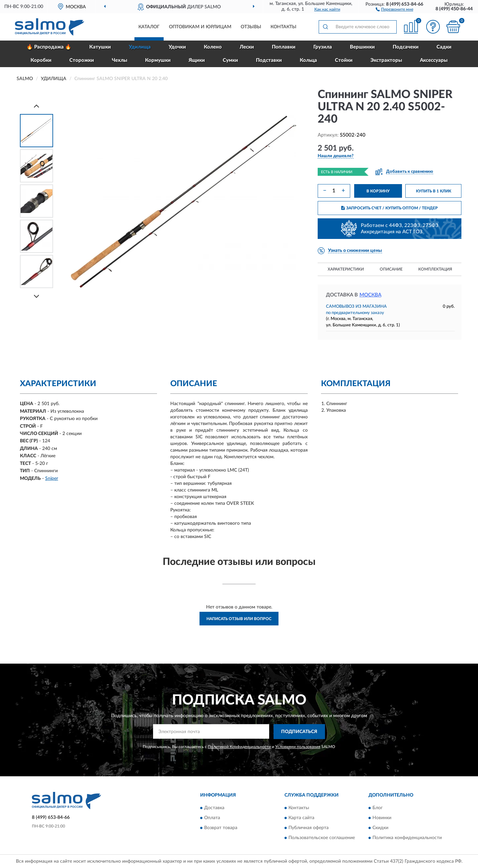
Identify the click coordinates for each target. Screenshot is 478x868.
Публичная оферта (309, 828)
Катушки (100, 47)
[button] (395, 9)
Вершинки (362, 47)
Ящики (197, 60)
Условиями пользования (298, 747)
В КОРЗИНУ (378, 191)
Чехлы (119, 60)
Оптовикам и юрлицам (200, 27)
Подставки (269, 60)
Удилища (140, 47)
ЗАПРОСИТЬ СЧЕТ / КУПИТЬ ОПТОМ (390, 208)
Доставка (214, 808)
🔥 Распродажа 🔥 (49, 47)
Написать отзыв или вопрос (239, 619)
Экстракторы (386, 60)
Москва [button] (370, 295)
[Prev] (37, 106)
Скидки (380, 828)
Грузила (323, 47)
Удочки (177, 47)
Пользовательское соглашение (322, 838)
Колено (213, 47)
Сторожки (82, 60)
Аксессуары (434, 60)
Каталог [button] (149, 27)
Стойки (344, 60)
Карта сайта (301, 818)
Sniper (52, 479)
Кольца (308, 60)
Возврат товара (221, 828)
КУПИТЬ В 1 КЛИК (434, 191)
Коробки (41, 60)
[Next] (37, 296)
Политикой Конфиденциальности (239, 747)
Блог (378, 808)
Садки (444, 47)
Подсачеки (406, 47)
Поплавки (284, 47)
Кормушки (158, 60)
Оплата (212, 818)
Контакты (283, 27)
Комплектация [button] (435, 269)
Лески (247, 47)
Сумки (230, 60)
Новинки (382, 818)
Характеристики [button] (346, 269)
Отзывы (251, 27)
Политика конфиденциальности (407, 838)
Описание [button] (391, 269)
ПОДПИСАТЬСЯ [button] (299, 732)
